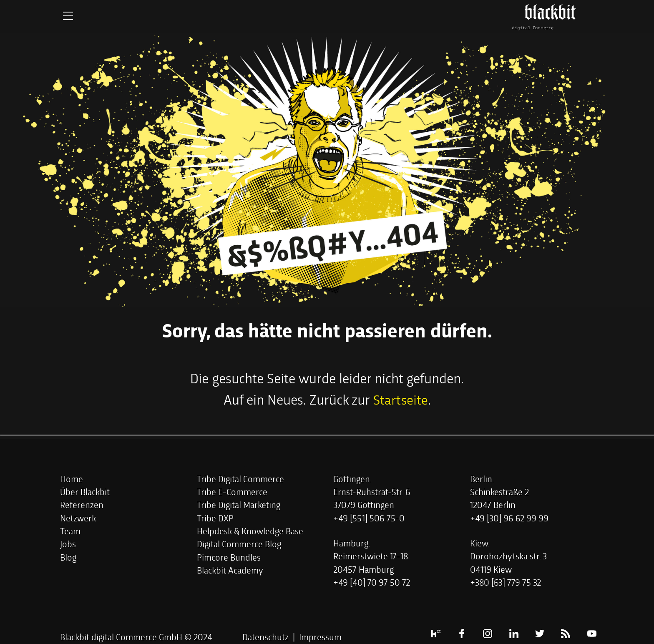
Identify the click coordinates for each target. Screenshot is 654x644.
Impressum (320, 636)
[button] (72, 478)
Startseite (400, 399)
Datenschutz (265, 636)
